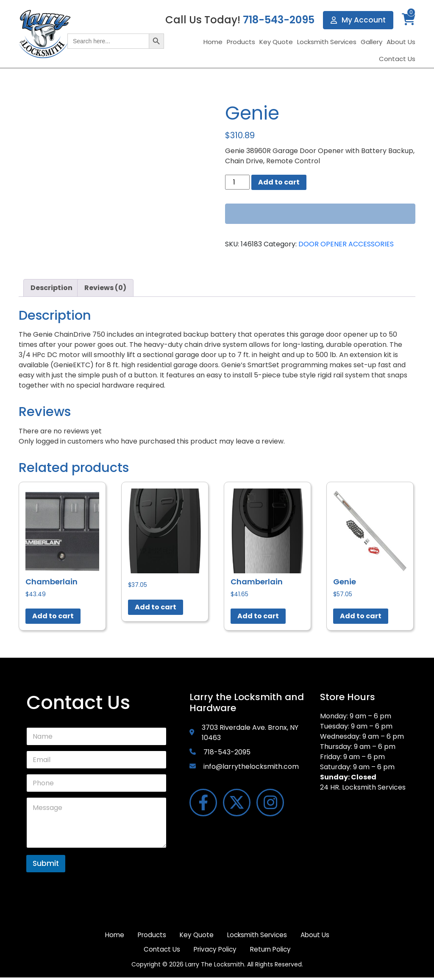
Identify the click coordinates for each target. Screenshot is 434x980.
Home (213, 42)
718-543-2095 (277, 20)
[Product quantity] (237, 182)
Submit (46, 863)
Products (241, 42)
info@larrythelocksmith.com (251, 766)
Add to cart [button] (53, 616)
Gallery (371, 42)
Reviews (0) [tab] (105, 288)
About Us (401, 42)
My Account (357, 20)
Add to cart (279, 182)
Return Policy (297, 951)
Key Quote (276, 42)
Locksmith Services (327, 42)
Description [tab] (51, 288)
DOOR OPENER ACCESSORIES (346, 244)
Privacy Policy (237, 951)
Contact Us (397, 59)
